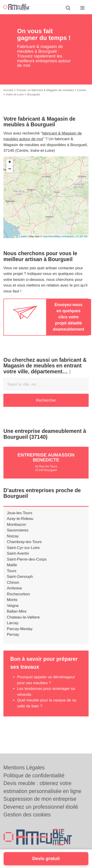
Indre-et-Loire (15, 94)
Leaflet (23, 236)
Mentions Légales (24, 768)
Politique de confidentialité (34, 776)
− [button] (10, 169)
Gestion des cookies (27, 815)
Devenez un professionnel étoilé (41, 807)
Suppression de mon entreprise (40, 799)
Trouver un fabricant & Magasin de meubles (45, 90)
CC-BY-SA (81, 236)
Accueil (8, 90)
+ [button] (10, 162)
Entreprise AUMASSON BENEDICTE (46, 457)
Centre (82, 90)
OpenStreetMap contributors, (59, 236)
